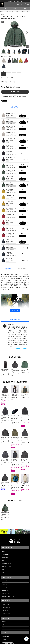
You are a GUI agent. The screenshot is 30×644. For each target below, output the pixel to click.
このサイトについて (6, 590)
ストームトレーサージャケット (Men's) (5, 417)
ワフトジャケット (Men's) (24, 370)
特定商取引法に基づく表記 (8, 596)
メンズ (18, 11)
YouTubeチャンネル (6, 608)
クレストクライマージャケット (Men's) (5, 514)
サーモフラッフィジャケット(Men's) (15, 461)
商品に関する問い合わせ (8, 97)
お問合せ (4, 570)
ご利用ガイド (5, 584)
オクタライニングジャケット (25, 417)
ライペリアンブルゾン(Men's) (5, 438)
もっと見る (15, 311)
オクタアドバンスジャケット (25, 395)
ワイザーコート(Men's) (24, 483)
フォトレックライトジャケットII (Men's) (15, 371)
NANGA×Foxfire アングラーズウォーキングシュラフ (15, 418)
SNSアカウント (5, 604)
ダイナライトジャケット (5, 483)
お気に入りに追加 (22, 97)
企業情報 (4, 622)
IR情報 (3, 625)
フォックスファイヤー (10, 11)
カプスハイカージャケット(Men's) (15, 438)
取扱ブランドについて (7, 567)
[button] (3, 32)
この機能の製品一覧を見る (20, 349)
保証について (5, 551)
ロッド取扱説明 (5, 554)
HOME (2, 11)
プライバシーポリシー (7, 593)
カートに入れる (15, 92)
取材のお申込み (6, 636)
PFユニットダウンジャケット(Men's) (15, 484)
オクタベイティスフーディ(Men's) (5, 395)
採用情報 (4, 628)
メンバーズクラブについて (8, 581)
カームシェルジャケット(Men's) (25, 460)
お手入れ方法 (5, 557)
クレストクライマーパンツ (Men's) (5, 371)
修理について (5, 560)
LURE (15, 8)
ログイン (4, 639)
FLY (6, 8)
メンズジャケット (25, 11)
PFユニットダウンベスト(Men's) (15, 395)
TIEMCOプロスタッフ (7, 611)
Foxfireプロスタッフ (6, 614)
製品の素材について (7, 564)
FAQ (3, 573)
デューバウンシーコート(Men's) (5, 460)
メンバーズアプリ (6, 587)
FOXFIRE (24, 8)
